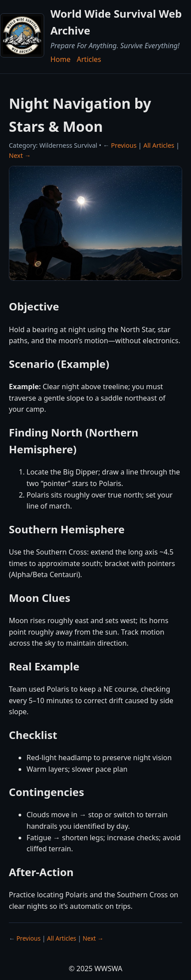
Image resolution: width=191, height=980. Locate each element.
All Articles (159, 145)
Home (61, 59)
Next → (20, 155)
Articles (89, 59)
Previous (124, 145)
